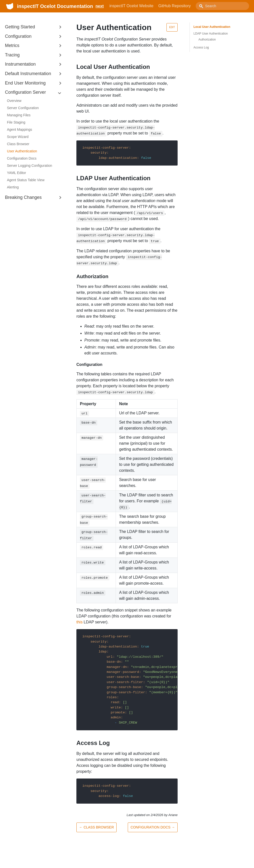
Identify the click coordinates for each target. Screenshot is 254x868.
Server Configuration (23, 108)
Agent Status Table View (26, 180)
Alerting (13, 187)
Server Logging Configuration (30, 166)
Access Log (201, 47)
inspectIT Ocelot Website (131, 6)
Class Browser (18, 144)
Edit (172, 27)
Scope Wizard (18, 137)
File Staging (16, 122)
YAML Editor (16, 173)
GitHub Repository (175, 6)
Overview (14, 101)
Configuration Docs (22, 158)
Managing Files (19, 115)
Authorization (207, 40)
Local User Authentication (212, 27)
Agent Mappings (19, 130)
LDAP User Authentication (211, 34)
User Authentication (22, 151)
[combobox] (222, 6)
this (79, 622)
